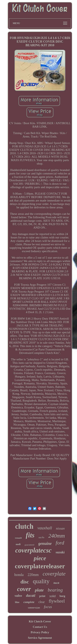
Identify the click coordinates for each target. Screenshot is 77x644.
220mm (33, 575)
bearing (55, 590)
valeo (18, 596)
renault (18, 538)
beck (56, 583)
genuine (45, 543)
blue (17, 602)
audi (18, 544)
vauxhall (45, 528)
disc (25, 582)
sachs (41, 537)
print (42, 596)
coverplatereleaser (40, 566)
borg (62, 596)
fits (30, 535)
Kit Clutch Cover (40, 621)
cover (24, 589)
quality (41, 581)
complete (29, 602)
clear (42, 602)
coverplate (54, 574)
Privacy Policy (40, 632)
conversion (34, 608)
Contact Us (40, 627)
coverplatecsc (33, 550)
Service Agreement (40, 638)
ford (60, 543)
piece (40, 558)
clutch (24, 526)
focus (48, 607)
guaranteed (29, 545)
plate (39, 590)
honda (19, 575)
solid (52, 596)
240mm (57, 536)
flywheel (57, 601)
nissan (60, 528)
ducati (31, 596)
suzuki (60, 552)
